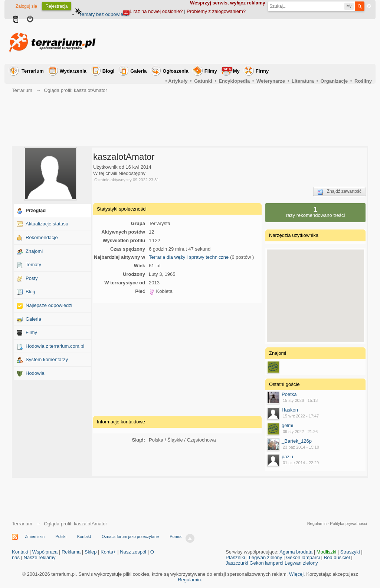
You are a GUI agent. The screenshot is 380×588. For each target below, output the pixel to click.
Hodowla (35, 373)
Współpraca (45, 552)
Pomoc (176, 536)
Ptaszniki (235, 557)
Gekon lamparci (303, 557)
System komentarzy (47, 359)
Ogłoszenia (175, 71)
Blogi (109, 71)
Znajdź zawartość (339, 192)
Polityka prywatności (348, 523)
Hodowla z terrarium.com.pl (55, 346)
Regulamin (317, 523)
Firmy (262, 71)
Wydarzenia (73, 71)
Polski (61, 536)
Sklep (91, 552)
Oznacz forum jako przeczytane (130, 536)
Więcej (296, 574)
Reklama (71, 552)
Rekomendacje (42, 237)
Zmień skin (35, 536)
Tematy (33, 265)
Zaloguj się (26, 6)
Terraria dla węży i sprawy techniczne (189, 257)
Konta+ (108, 552)
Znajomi (34, 251)
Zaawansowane (369, 6)
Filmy (211, 71)
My (231, 70)
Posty (32, 278)
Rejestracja (56, 6)
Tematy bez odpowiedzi (104, 14)
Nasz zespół (133, 552)
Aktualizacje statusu (47, 224)
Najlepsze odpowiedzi (49, 305)
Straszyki (350, 552)
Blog (30, 292)
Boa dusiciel (337, 557)
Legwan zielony (266, 557)
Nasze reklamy (40, 557)
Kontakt (84, 536)
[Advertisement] (237, 42)
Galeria (138, 71)
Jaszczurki (237, 563)
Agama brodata (296, 552)
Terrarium (33, 71)
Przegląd (36, 210)
